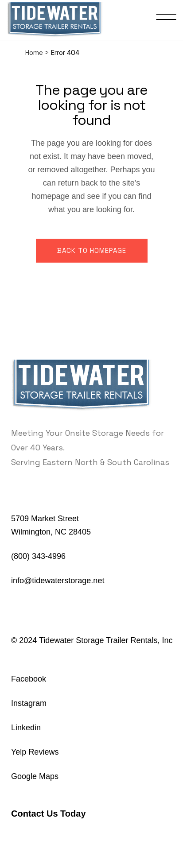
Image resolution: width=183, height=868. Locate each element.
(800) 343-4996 (38, 556)
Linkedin (26, 728)
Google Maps (35, 776)
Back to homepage (92, 250)
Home (34, 52)
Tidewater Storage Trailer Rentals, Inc (106, 640)
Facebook (29, 679)
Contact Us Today (49, 814)
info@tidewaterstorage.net (58, 581)
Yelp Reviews (35, 752)
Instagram (29, 703)
